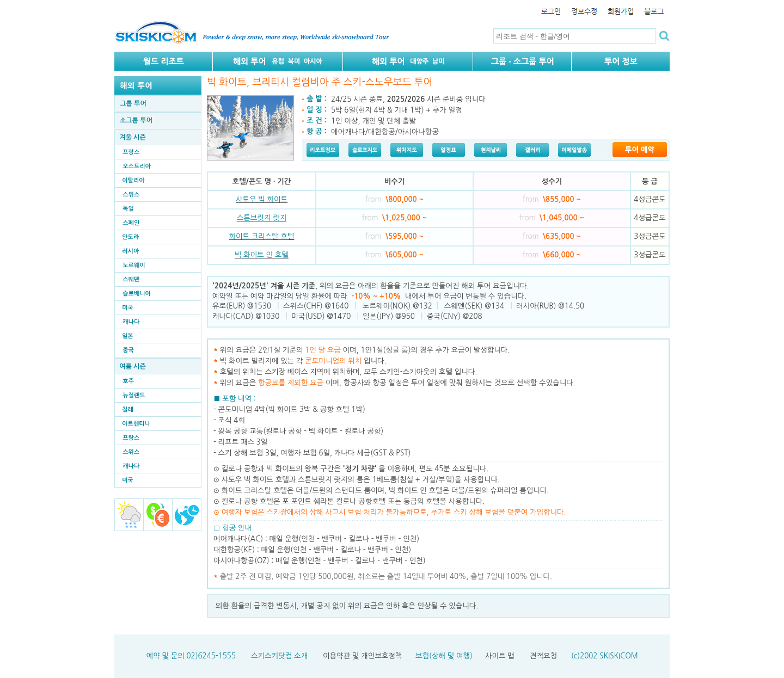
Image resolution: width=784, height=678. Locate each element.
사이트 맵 (500, 656)
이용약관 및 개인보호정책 (362, 656)
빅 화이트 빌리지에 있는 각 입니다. (303, 361)
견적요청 (543, 656)
